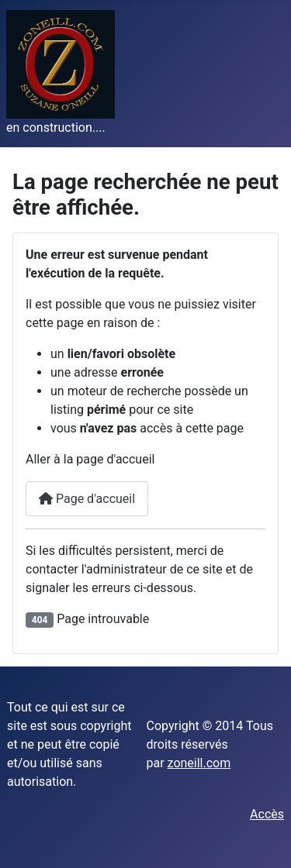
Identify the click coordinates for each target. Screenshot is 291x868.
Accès (267, 814)
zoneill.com (199, 763)
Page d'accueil (87, 499)
